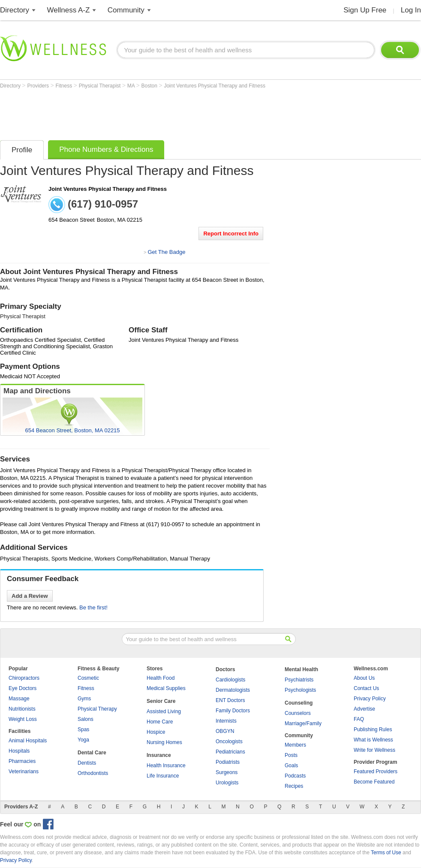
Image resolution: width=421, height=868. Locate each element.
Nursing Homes (164, 742)
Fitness (65, 86)
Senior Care (161, 701)
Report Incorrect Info (231, 234)
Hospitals (19, 751)
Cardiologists (230, 680)
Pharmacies (22, 761)
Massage (19, 699)
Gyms (84, 699)
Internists (226, 721)
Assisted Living (164, 711)
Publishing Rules (373, 729)
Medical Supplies (166, 688)
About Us (364, 678)
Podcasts (295, 776)
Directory (15, 10)
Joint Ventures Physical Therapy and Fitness (215, 86)
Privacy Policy (370, 699)
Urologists (227, 783)
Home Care (160, 722)
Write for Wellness (374, 750)
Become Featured (374, 782)
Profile (22, 150)
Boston (150, 86)
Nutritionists (22, 709)
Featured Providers (376, 772)
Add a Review (30, 596)
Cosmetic (88, 678)
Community (126, 10)
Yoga (83, 740)
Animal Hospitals (28, 741)
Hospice (156, 732)
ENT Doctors (230, 700)
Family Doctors (233, 711)
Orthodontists (93, 773)
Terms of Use (386, 853)
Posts (291, 755)
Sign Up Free (365, 10)
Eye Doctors (23, 688)
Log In (411, 10)
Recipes (294, 786)
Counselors (298, 713)
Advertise (364, 709)
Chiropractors (24, 678)
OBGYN (225, 731)
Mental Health (301, 669)
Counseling (299, 703)
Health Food (161, 678)
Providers (39, 86)
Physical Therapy (97, 709)
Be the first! (93, 607)
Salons (86, 719)
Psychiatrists (299, 680)
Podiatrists (228, 762)
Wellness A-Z (69, 10)
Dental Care (92, 753)
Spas (83, 729)
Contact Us (366, 688)
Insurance (159, 755)
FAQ (359, 719)
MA (132, 86)
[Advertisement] (156, 112)
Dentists (87, 763)
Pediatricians (230, 752)
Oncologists (229, 741)
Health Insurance (166, 766)
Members (295, 745)
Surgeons (227, 772)
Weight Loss (23, 719)
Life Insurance (163, 776)
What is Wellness (373, 740)
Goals (291, 766)
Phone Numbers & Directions (106, 149)
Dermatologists (233, 690)
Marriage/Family (303, 723)
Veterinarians (24, 772)
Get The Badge (166, 252)
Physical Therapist (101, 86)
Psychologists (300, 690)
